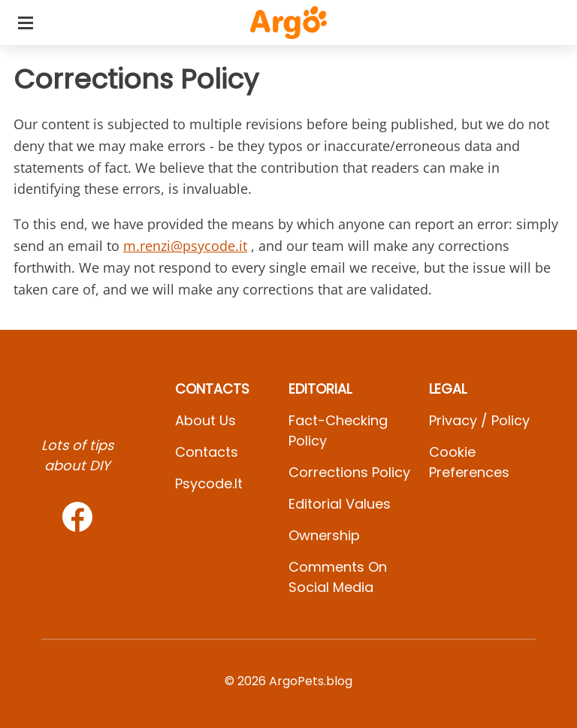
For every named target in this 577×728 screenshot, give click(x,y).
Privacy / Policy (479, 420)
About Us (205, 420)
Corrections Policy (349, 472)
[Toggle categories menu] (26, 23)
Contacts (207, 452)
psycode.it (209, 483)
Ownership (324, 535)
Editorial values (340, 504)
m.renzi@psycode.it (185, 246)
